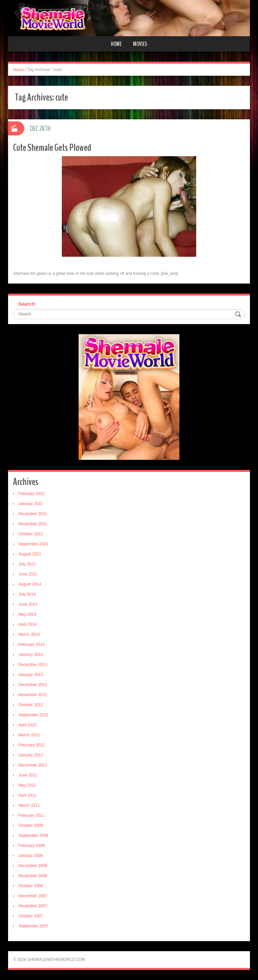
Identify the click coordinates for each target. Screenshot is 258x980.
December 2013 (33, 665)
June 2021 (28, 574)
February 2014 (32, 645)
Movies (140, 44)
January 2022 (31, 504)
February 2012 (32, 745)
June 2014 (28, 604)
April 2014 (28, 624)
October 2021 (31, 534)
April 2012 (28, 725)
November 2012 (33, 695)
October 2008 (31, 886)
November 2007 (33, 906)
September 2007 (33, 926)
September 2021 (33, 544)
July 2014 (27, 594)
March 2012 (29, 735)
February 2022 (32, 494)
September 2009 (33, 836)
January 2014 (31, 655)
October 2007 (31, 916)
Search (27, 304)
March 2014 (29, 634)
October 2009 (31, 825)
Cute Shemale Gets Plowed (52, 148)
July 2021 (27, 564)
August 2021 (30, 554)
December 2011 (33, 765)
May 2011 (27, 785)
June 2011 (28, 775)
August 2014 (30, 584)
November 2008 (33, 876)
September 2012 (33, 715)
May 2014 (27, 614)
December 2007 (33, 896)
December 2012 (33, 685)
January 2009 (31, 856)
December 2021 (33, 514)
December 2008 (33, 866)
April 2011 (28, 795)
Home (116, 44)
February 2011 (32, 815)
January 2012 (31, 755)
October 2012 (31, 705)
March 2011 (29, 805)
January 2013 (31, 675)
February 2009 (32, 846)
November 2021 (33, 524)
